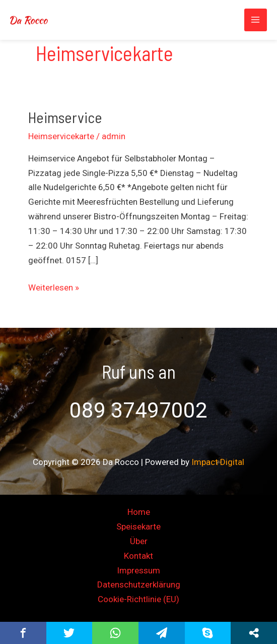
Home (139, 512)
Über (139, 541)
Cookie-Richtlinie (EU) (138, 599)
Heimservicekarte (61, 136)
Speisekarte (138, 526)
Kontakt (138, 556)
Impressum (138, 570)
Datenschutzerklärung (139, 584)
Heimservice (65, 117)
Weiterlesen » (54, 286)
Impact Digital (218, 462)
